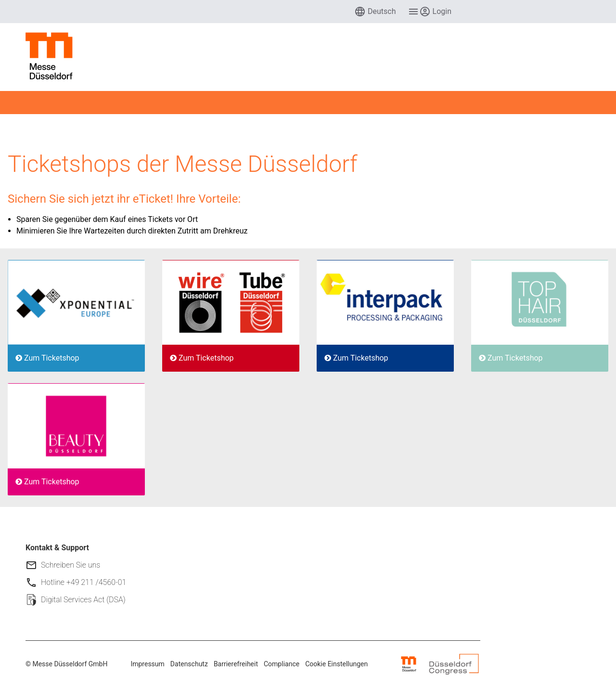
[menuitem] (375, 12)
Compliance (282, 664)
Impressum (147, 664)
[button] (375, 12)
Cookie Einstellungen (336, 664)
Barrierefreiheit (236, 664)
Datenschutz (189, 664)
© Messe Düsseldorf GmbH (66, 664)
